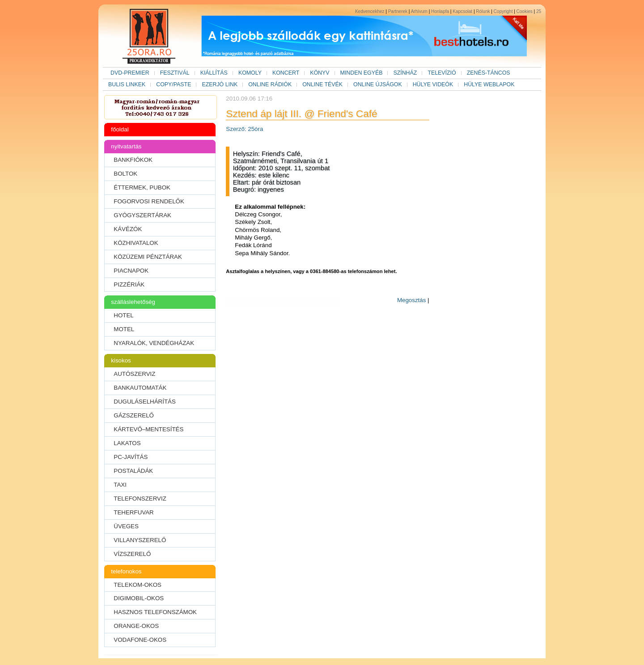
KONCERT (286, 73)
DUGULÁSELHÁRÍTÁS (145, 402)
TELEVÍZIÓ (442, 73)
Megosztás (411, 300)
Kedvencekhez (370, 11)
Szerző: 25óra (244, 129)
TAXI (120, 485)
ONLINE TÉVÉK (322, 84)
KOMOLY (250, 73)
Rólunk (483, 11)
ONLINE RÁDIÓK (270, 84)
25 (539, 11)
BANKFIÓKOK (133, 160)
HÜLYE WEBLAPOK (489, 84)
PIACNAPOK (131, 271)
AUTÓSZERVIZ (134, 374)
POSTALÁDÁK (133, 471)
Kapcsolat (462, 11)
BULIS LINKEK (127, 84)
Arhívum (419, 11)
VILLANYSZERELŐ (140, 540)
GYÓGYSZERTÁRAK (142, 215)
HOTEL (123, 315)
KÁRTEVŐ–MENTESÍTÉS (148, 429)
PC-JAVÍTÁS (131, 457)
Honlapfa (440, 11)
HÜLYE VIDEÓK (433, 84)
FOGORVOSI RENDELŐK (149, 201)
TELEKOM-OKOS (138, 585)
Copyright (503, 11)
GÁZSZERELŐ (134, 415)
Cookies (525, 11)
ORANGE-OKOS (136, 626)
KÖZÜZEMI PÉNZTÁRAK (148, 257)
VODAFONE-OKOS (140, 640)
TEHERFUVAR (133, 512)
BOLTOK (125, 174)
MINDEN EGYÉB (362, 73)
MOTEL (124, 329)
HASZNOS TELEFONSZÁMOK (155, 612)
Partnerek (398, 11)
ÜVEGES (126, 526)
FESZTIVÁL (175, 73)
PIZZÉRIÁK (129, 284)
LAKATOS (127, 443)
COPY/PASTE (174, 84)
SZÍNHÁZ (405, 73)
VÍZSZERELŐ (132, 554)
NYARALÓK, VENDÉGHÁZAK (154, 343)
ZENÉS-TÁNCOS (489, 73)
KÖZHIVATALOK (136, 243)
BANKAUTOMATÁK (140, 388)
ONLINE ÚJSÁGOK (378, 84)
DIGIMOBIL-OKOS (139, 598)
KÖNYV (320, 73)
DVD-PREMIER (130, 73)
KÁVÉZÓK (128, 229)
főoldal (120, 129)
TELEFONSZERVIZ (140, 499)
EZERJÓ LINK (220, 84)
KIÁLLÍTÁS (214, 73)
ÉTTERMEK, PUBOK (142, 187)
